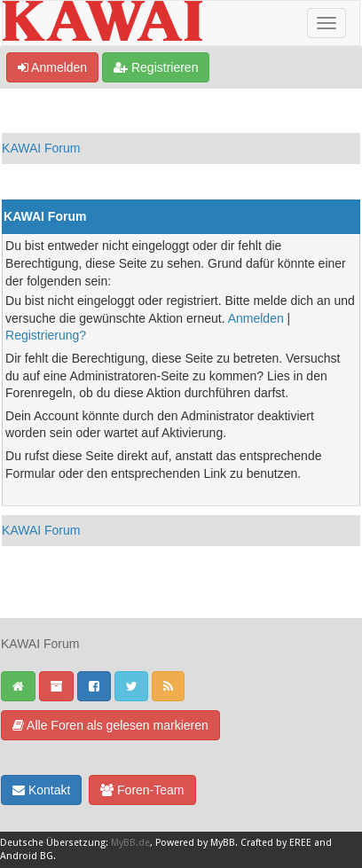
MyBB (223, 843)
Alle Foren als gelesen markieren (110, 725)
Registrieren (156, 67)
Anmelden (52, 67)
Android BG (27, 856)
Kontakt (41, 790)
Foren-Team (142, 790)
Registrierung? (46, 335)
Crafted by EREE (276, 843)
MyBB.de (130, 843)
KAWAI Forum (41, 148)
